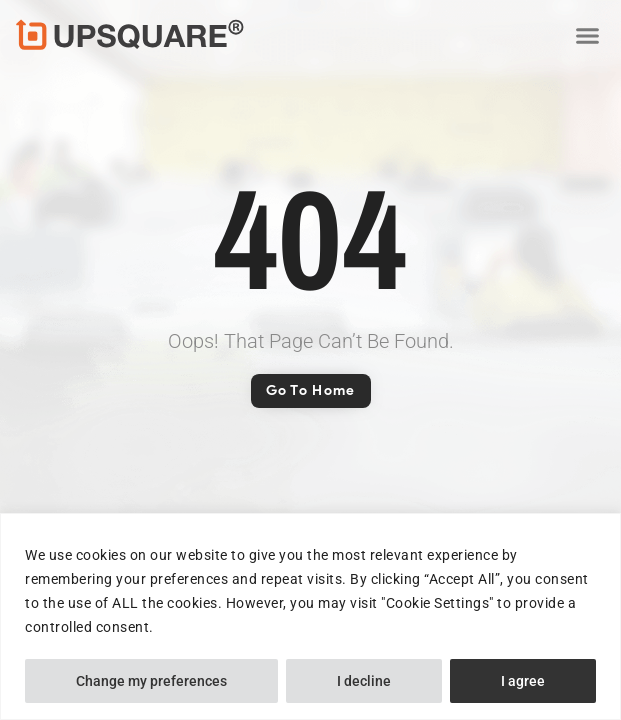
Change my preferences (151, 681)
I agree (523, 681)
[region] (310, 616)
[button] (587, 35)
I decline (364, 681)
